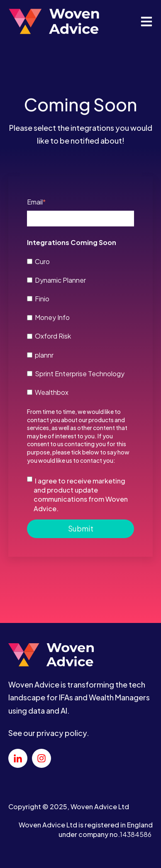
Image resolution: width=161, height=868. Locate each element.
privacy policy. (63, 733)
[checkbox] (80, 326)
